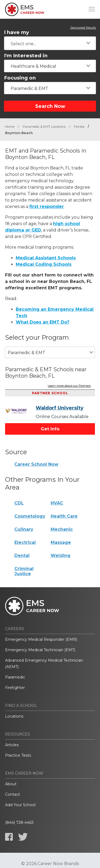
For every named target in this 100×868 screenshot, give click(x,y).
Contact (13, 794)
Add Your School (20, 805)
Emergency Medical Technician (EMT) (40, 650)
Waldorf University (60, 408)
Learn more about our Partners (69, 386)
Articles (12, 745)
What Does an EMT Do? (43, 322)
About (11, 784)
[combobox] (50, 43)
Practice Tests (18, 755)
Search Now (50, 106)
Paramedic (15, 677)
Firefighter (15, 688)
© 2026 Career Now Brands (50, 864)
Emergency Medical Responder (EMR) (41, 639)
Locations (14, 716)
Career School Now (36, 464)
